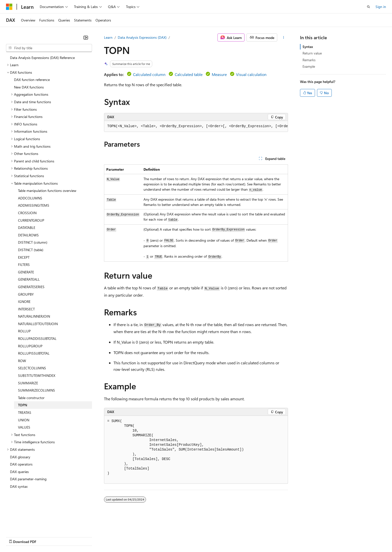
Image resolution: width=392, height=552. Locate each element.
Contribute (89, 537)
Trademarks (207, 537)
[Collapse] (86, 37)
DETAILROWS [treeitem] (28, 235)
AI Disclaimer (16, 537)
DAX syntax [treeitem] (19, 486)
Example (309, 66)
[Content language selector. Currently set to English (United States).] (29, 525)
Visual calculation (251, 74)
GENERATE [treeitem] (26, 272)
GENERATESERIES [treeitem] (31, 287)
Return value (312, 53)
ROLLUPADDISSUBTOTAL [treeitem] (37, 338)
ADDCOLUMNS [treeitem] (30, 198)
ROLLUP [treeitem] (24, 331)
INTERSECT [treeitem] (26, 309)
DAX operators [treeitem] (21, 464)
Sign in (381, 7)
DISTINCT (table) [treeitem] (31, 250)
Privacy (109, 537)
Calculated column (149, 74)
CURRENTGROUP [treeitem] (31, 220)
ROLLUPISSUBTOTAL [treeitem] (34, 353)
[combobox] (49, 48)
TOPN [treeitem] (23, 405)
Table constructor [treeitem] (31, 398)
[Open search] (368, 7)
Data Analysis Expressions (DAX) (142, 37)
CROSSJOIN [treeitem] (27, 213)
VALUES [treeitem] (24, 427)
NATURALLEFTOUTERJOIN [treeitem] (38, 324)
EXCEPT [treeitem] (24, 257)
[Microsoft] (9, 7)
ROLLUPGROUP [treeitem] (30, 346)
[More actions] (284, 37)
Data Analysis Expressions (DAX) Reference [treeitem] (42, 58)
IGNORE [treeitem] (24, 301)
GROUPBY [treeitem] (26, 294)
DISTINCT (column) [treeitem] (33, 242)
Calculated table (189, 74)
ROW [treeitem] (22, 361)
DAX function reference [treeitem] (32, 80)
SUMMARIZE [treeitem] (28, 383)
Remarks (309, 60)
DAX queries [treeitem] (19, 472)
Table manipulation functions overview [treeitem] (47, 191)
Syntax (308, 47)
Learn (108, 37)
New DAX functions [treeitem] (29, 87)
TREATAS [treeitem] (25, 412)
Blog (68, 537)
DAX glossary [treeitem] (20, 457)
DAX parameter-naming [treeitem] (28, 479)
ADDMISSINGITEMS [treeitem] (34, 205)
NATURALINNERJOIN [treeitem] (34, 316)
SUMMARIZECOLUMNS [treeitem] (36, 390)
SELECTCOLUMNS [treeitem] (32, 368)
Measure (219, 74)
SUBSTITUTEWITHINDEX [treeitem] (37, 375)
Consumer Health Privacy (144, 537)
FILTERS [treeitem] (24, 265)
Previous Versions (45, 537)
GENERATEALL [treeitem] (29, 279)
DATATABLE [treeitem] (27, 228)
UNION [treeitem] (24, 420)
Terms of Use (183, 537)
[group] (196, 126)
